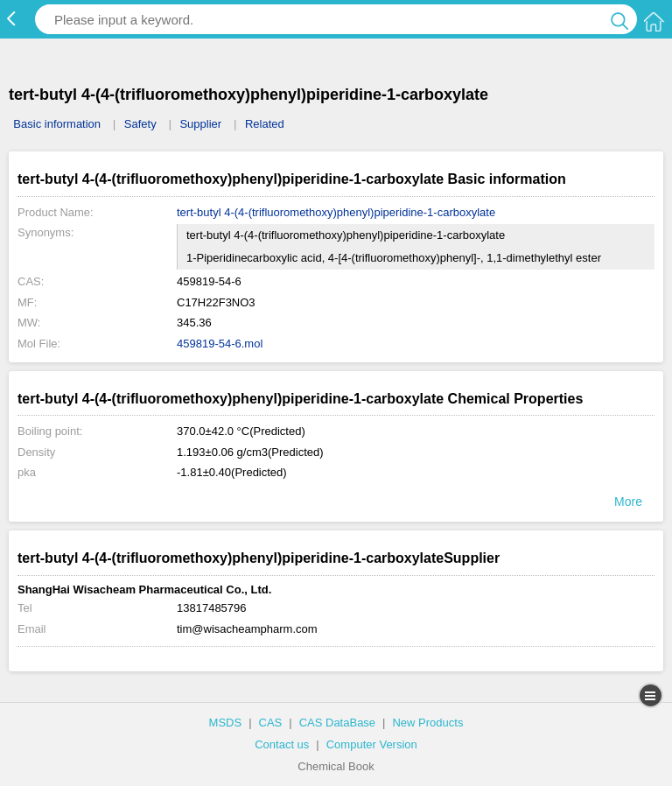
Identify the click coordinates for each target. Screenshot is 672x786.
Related (265, 124)
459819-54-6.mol (220, 344)
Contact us (282, 744)
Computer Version (372, 744)
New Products (427, 723)
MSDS (226, 723)
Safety (140, 124)
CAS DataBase (337, 723)
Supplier (200, 124)
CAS (271, 723)
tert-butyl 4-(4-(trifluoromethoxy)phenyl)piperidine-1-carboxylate (336, 212)
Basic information (57, 124)
